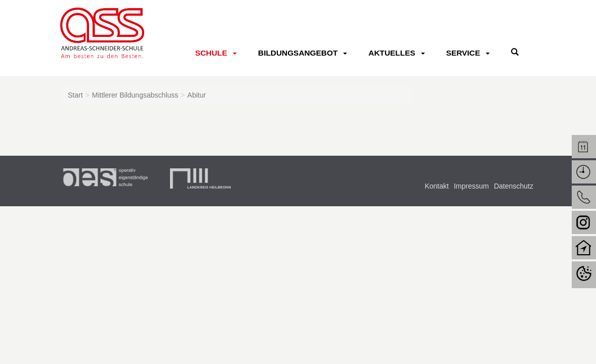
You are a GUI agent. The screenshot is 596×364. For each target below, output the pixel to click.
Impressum (471, 186)
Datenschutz (514, 186)
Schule (211, 53)
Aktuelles (392, 53)
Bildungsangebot (298, 53)
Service (463, 53)
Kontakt (436, 186)
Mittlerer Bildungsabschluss (135, 95)
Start (75, 95)
